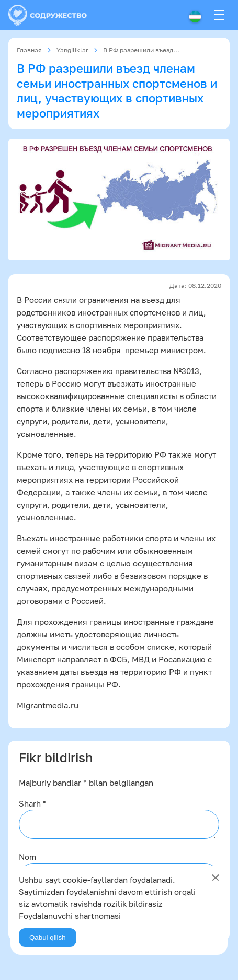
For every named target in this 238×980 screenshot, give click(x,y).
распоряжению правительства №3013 (127, 371)
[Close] (216, 878)
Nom (27, 857)
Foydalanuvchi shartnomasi (70, 916)
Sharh (33, 803)
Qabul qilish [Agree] (48, 937)
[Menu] (219, 15)
